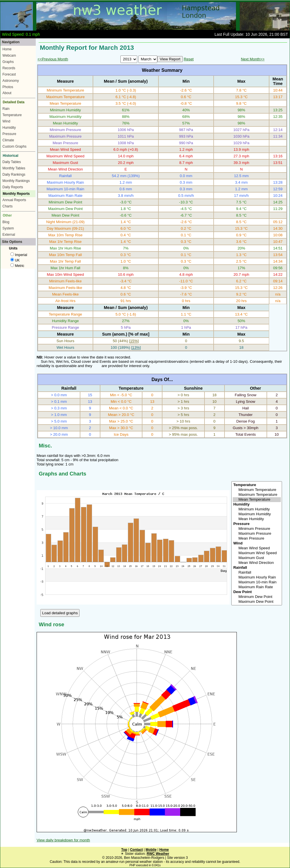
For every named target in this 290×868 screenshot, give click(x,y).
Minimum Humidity (257, 509)
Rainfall (257, 573)
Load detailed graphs (60, 613)
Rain (6, 109)
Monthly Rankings (16, 181)
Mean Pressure (257, 539)
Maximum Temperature (257, 495)
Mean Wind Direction (257, 563)
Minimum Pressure (257, 529)
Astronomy (11, 81)
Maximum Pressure (257, 534)
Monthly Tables (14, 168)
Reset (188, 59)
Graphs (8, 62)
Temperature (12, 115)
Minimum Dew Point (257, 597)
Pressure (9, 134)
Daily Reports (13, 187)
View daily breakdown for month (63, 840)
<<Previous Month (53, 59)
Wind (6, 121)
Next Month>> (253, 59)
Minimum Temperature (257, 490)
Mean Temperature (257, 500)
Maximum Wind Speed (257, 553)
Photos (8, 87)
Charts (8, 206)
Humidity (9, 128)
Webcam (9, 56)
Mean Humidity (257, 519)
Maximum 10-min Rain (257, 582)
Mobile (151, 850)
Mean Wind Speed (257, 548)
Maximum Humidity (257, 514)
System (8, 228)
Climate (8, 140)
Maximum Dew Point (257, 602)
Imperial (19, 255)
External (9, 235)
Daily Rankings (14, 175)
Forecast (9, 74)
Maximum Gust (257, 558)
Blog (6, 222)
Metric (17, 266)
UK (15, 260)
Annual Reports (14, 200)
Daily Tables (12, 162)
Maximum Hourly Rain (257, 577)
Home (7, 49)
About (7, 93)
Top (124, 850)
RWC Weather (158, 854)
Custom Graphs (15, 146)
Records (9, 68)
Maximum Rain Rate (257, 587)
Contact (137, 850)
